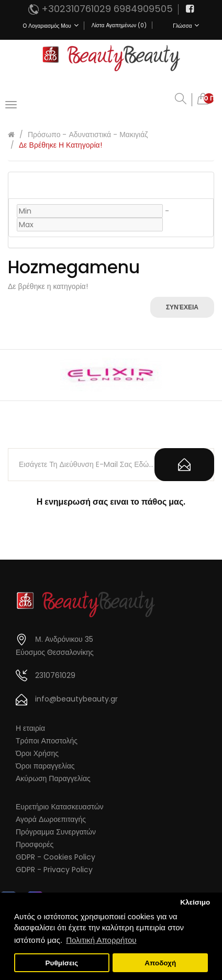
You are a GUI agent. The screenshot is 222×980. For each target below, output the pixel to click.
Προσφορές (35, 844)
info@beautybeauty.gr (76, 699)
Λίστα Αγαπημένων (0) (119, 25)
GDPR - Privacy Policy (54, 870)
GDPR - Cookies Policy (56, 857)
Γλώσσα (186, 26)
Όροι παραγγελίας (45, 766)
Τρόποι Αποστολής (47, 741)
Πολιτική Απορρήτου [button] (101, 940)
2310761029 (55, 675)
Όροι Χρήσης (37, 753)
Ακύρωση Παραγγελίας (53, 778)
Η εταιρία (30, 728)
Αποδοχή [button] (160, 963)
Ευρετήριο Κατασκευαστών (60, 807)
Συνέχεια (182, 307)
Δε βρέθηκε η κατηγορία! (60, 145)
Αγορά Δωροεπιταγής (51, 819)
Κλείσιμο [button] (195, 902)
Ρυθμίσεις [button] (62, 963)
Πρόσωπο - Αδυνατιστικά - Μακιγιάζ (88, 135)
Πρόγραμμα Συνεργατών (56, 832)
